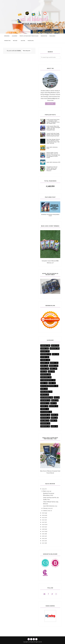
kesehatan (53, 348)
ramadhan (44, 403)
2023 (43, 518)
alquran (43, 363)
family (43, 383)
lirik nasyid (44, 400)
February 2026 (47, 508)
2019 (43, 527)
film (55, 397)
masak (52, 421)
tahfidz (43, 406)
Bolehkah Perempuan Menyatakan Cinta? (50, 215)
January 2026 (47, 511)
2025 (43, 513)
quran (53, 426)
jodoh (53, 415)
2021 (43, 522)
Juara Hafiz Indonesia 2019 (53, 162)
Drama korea (44, 377)
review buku (44, 354)
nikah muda (44, 418)
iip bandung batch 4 (46, 380)
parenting (44, 346)
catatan (43, 357)
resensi (53, 363)
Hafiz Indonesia (45, 397)
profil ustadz (45, 392)
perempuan (44, 426)
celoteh (43, 369)
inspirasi (52, 366)
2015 (43, 536)
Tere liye (43, 395)
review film (44, 374)
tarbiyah (43, 409)
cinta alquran (45, 412)
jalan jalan (44, 415)
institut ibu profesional (48, 386)
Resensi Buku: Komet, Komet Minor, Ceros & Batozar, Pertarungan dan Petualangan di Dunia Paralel (53, 155)
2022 (43, 520)
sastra (54, 346)
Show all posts (27, 51)
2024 (43, 515)
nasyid (54, 400)
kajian (43, 389)
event (52, 369)
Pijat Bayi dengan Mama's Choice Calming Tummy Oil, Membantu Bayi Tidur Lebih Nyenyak (53, 141)
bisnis (53, 418)
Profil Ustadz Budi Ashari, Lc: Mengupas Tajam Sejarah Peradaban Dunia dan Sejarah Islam (53, 121)
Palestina (52, 406)
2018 (43, 529)
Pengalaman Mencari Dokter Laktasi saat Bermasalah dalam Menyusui (52, 169)
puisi (50, 372)
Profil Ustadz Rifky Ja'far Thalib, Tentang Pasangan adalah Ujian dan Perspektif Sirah (53, 128)
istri (42, 372)
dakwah (43, 348)
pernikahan (44, 423)
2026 (43, 489)
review (43, 366)
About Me (50, 104)
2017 (43, 531)
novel (51, 383)
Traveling (44, 360)
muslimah (43, 351)
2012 (43, 543)
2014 (43, 538)
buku (52, 403)
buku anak (44, 421)
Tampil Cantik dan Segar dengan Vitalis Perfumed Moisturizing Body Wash (53, 135)
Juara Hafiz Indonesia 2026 (52, 148)
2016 (43, 534)
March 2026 (46, 491)
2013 (43, 541)
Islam (54, 354)
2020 (43, 525)
